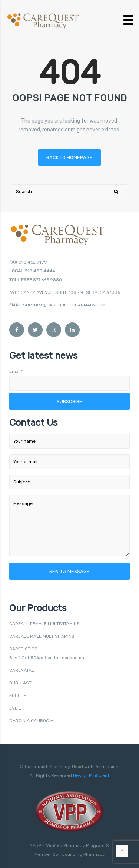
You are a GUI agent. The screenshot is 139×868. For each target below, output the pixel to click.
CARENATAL (22, 670)
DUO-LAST (20, 683)
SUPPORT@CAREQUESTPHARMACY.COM (64, 305)
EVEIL (15, 708)
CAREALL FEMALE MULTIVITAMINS (44, 624)
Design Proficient (91, 775)
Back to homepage (69, 157)
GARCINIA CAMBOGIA (31, 721)
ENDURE (18, 696)
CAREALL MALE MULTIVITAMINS (42, 636)
